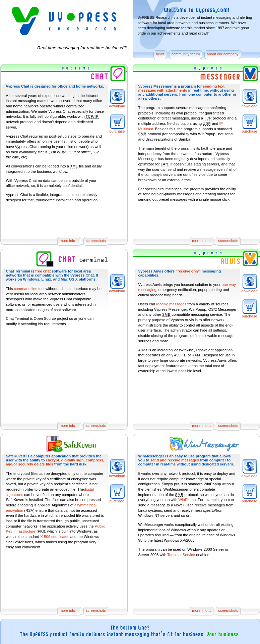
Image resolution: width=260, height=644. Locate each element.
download (117, 106)
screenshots (96, 241)
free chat (43, 271)
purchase (117, 131)
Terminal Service (181, 555)
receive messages (171, 304)
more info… (69, 241)
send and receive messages (175, 460)
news (160, 54)
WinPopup (187, 500)
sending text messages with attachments (182, 88)
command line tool (29, 289)
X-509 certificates (55, 537)
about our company (222, 54)
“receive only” (188, 271)
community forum (186, 54)
